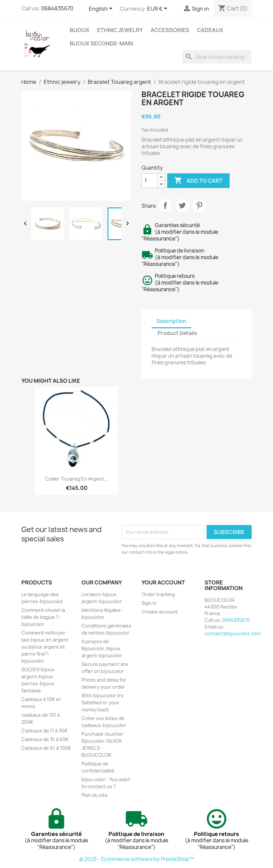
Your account (163, 582)
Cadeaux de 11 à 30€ (45, 731)
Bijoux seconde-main (101, 43)
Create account (160, 612)
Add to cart (198, 181)
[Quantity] (150, 181)
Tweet (182, 205)
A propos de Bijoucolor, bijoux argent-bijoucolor (102, 648)
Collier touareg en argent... (77, 479)
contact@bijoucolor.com (233, 633)
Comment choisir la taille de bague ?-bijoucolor (43, 617)
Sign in (149, 603)
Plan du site (95, 795)
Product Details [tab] (177, 333)
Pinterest (199, 205)
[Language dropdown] (102, 9)
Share (165, 205)
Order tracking (158, 594)
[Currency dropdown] (158, 9)
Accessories (170, 30)
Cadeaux (210, 30)
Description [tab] (171, 321)
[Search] (217, 57)
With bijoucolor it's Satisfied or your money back (102, 703)
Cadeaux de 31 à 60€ (45, 739)
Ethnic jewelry (120, 30)
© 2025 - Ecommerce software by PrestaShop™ (136, 859)
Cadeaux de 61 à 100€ (46, 748)
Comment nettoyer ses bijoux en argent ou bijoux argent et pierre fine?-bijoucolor (45, 647)
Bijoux (80, 30)
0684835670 (57, 8)
